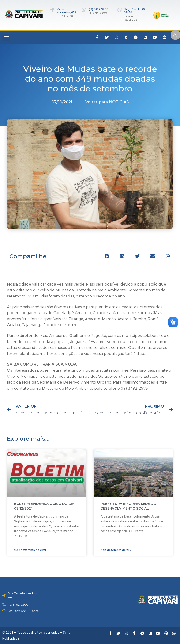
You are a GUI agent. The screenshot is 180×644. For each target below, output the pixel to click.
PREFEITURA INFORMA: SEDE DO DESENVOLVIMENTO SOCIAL (128, 506)
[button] (6, 37)
